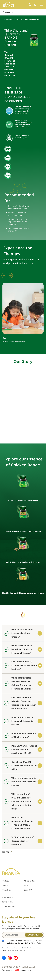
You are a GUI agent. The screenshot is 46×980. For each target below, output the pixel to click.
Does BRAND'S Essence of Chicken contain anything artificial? (24, 750)
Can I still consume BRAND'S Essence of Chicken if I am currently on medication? (24, 703)
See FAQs (8, 852)
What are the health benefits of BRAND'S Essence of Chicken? (22, 649)
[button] (35, 4)
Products (8, 12)
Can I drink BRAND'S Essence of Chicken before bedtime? (24, 665)
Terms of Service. (20, 950)
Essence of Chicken (32, 19)
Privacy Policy (7, 897)
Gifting (5, 885)
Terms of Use (7, 902)
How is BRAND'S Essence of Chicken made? (24, 735)
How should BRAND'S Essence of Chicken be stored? (22, 721)
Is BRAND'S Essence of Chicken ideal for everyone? (23, 841)
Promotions (7, 890)
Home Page (8, 19)
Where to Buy (29, 881)
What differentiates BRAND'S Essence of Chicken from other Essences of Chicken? (22, 683)
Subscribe (34, 935)
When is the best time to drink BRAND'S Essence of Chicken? (24, 782)
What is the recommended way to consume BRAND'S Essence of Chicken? (22, 823)
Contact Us (28, 890)
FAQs (26, 885)
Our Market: (7, 970)
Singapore (23, 970)
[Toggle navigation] (41, 4)
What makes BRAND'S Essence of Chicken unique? (22, 633)
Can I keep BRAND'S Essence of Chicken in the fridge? (24, 766)
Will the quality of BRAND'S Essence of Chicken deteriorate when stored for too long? (21, 802)
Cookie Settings (8, 906)
